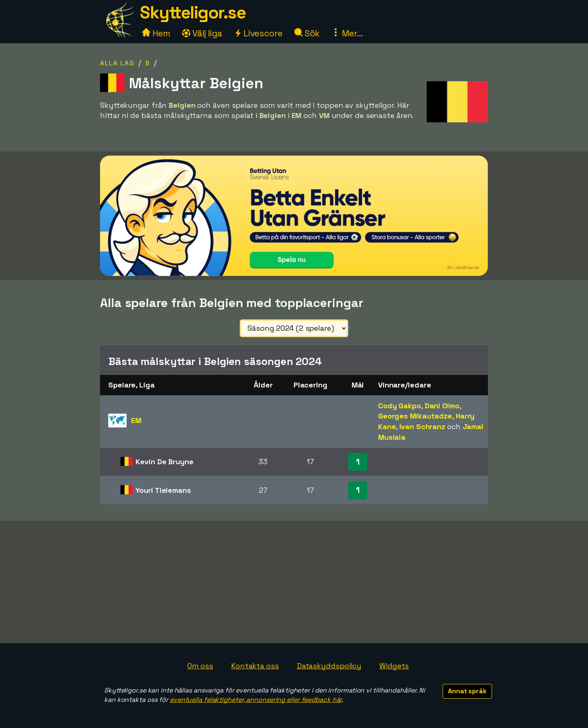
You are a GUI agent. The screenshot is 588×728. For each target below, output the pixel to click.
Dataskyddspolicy (329, 666)
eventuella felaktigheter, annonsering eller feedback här (256, 700)
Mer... (347, 33)
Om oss (200, 666)
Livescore (258, 33)
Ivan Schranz (422, 426)
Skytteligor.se (193, 12)
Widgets (394, 666)
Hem (156, 33)
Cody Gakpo (400, 406)
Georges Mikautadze (415, 416)
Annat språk (467, 691)
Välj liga (202, 33)
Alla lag (117, 63)
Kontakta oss (255, 666)
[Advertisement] (294, 582)
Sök (307, 33)
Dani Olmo (442, 406)
